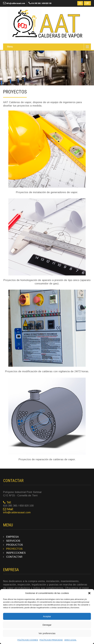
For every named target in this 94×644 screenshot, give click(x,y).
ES (80, 3)
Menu (10, 47)
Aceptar (47, 616)
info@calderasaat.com (16, 3)
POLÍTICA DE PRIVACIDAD (51, 640)
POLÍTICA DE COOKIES (28, 640)
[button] (89, 593)
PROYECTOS (14, 549)
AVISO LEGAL (70, 640)
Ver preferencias (47, 633)
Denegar (47, 625)
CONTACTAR (14, 557)
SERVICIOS (13, 541)
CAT (87, 3)
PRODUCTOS (15, 545)
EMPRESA (12, 537)
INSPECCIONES (16, 553)
